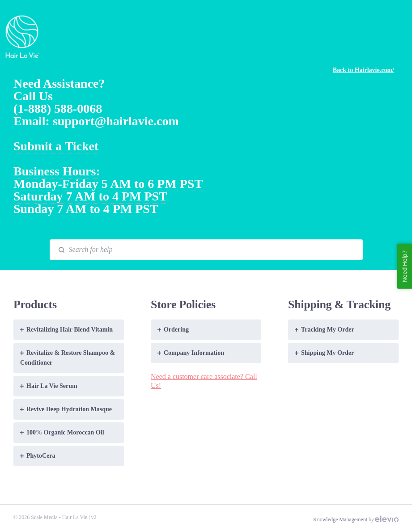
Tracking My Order (325, 330)
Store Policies (183, 304)
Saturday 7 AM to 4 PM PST (90, 196)
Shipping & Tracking (339, 304)
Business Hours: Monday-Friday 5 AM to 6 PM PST (108, 177)
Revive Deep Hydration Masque (66, 409)
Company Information (191, 353)
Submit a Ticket (56, 146)
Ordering (173, 330)
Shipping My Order (324, 353)
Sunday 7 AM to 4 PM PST (86, 209)
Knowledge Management (340, 519)
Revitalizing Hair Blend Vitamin (66, 330)
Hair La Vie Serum (49, 386)
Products (35, 304)
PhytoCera (38, 456)
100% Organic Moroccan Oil (62, 432)
